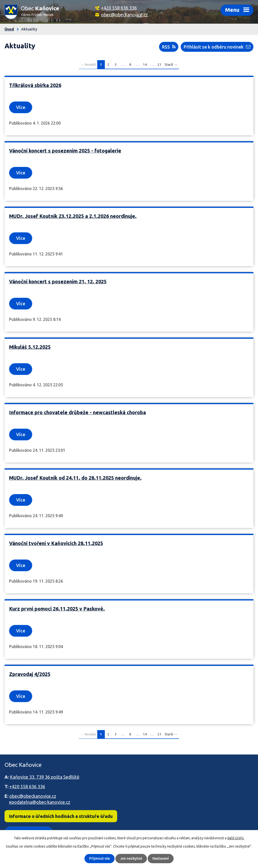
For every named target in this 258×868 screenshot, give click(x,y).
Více (21, 107)
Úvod (9, 29)
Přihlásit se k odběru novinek (217, 47)
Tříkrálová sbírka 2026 (35, 85)
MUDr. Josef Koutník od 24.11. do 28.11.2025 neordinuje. (75, 478)
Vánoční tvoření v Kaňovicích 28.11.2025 (56, 543)
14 (145, 64)
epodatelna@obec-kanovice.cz (40, 802)
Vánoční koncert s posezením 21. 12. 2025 (58, 282)
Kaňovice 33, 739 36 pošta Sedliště (45, 777)
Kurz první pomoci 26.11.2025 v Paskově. (57, 609)
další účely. (236, 838)
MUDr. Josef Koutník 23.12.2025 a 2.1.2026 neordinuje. (73, 216)
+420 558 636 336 (119, 8)
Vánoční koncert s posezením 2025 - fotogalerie (65, 151)
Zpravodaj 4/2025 (30, 674)
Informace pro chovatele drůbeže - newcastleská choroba (77, 412)
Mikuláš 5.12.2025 (30, 347)
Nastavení (161, 858)
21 (159, 64)
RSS (169, 47)
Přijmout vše (100, 858)
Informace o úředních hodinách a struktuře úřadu (61, 816)
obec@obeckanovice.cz (124, 15)
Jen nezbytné (131, 858)
